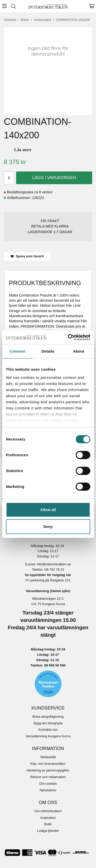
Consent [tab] (17, 351)
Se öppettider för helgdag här (48, 575)
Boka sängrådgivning (48, 717)
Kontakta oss (48, 730)
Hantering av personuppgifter (48, 770)
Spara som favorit (27, 256)
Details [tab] (48, 351)
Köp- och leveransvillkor (48, 764)
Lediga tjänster (48, 831)
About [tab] (79, 351)
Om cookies (48, 784)
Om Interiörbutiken (48, 811)
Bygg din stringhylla (48, 723)
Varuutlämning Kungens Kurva (48, 736)
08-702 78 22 (54, 570)
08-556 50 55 (54, 665)
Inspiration (48, 818)
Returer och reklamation (48, 777)
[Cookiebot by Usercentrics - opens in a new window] (68, 337)
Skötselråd (48, 757)
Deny (48, 526)
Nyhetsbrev (48, 790)
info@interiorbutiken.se (54, 564)
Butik (48, 824)
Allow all (48, 510)
